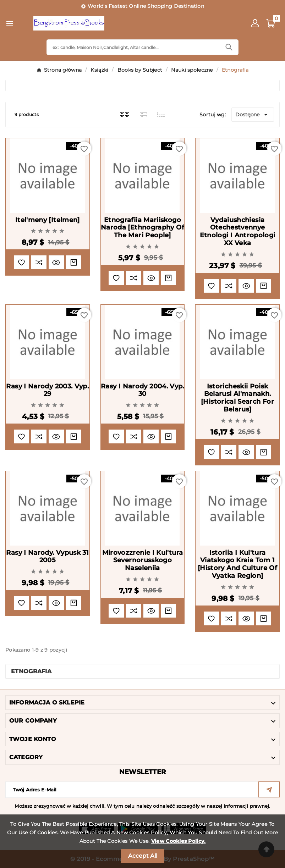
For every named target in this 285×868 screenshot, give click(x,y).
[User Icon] (255, 23)
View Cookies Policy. (179, 841)
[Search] (133, 47)
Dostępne (253, 115)
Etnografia (31, 671)
